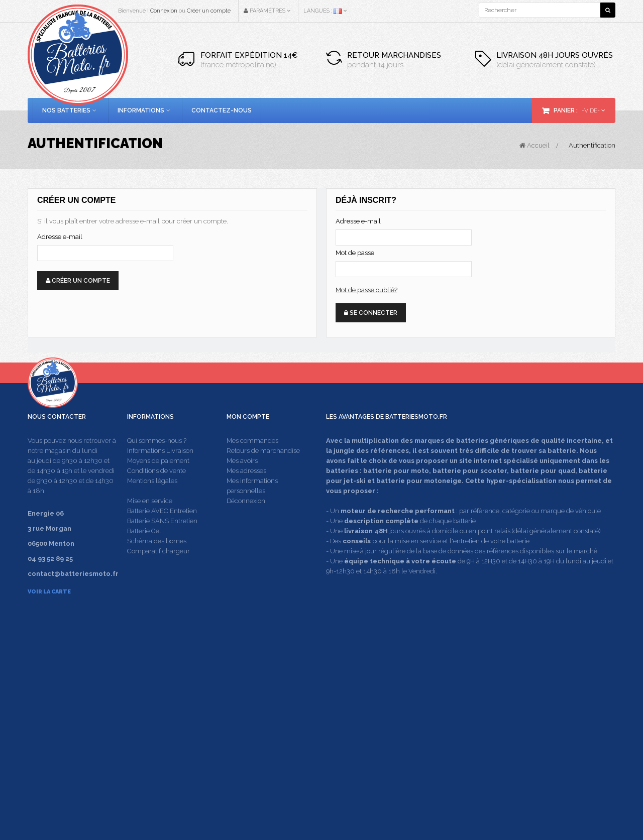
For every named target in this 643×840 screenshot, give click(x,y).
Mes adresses (246, 490)
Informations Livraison (160, 470)
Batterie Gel (144, 551)
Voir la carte (49, 611)
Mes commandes (252, 460)
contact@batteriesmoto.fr (482, 712)
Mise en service (150, 520)
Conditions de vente (156, 490)
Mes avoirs (242, 480)
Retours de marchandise (263, 470)
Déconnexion (246, 520)
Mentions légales (152, 500)
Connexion (164, 11)
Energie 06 (503, 781)
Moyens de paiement (158, 480)
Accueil (534, 145)
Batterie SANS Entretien (162, 541)
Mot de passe (355, 253)
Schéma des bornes (157, 561)
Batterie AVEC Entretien (162, 530)
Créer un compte (209, 11)
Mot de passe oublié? (366, 290)
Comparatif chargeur (158, 571)
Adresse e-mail (60, 237)
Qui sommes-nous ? (157, 460)
